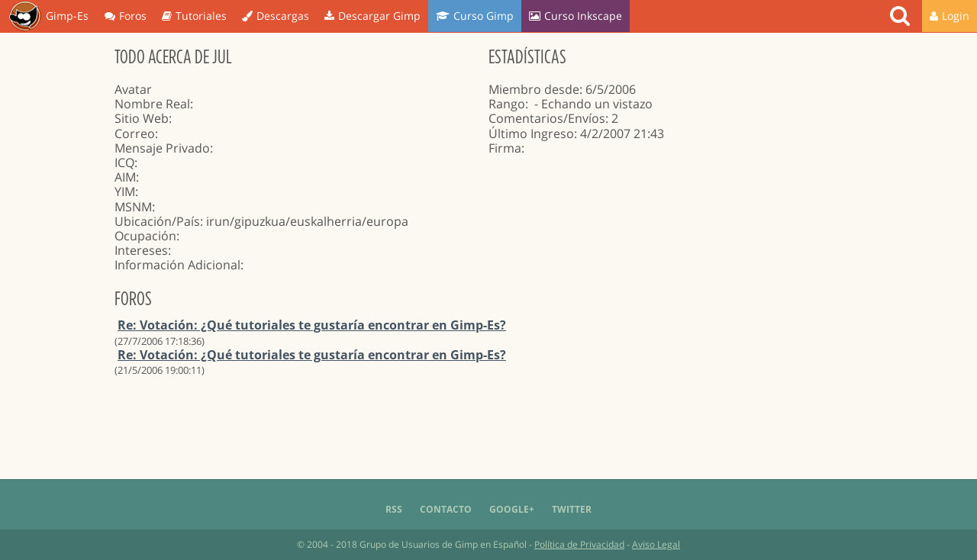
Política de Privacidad (579, 544)
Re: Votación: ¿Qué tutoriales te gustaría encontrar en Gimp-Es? (312, 325)
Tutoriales (194, 16)
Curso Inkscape (576, 16)
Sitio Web (142, 118)
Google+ (512, 509)
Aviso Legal (656, 544)
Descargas (276, 16)
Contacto (446, 509)
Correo (135, 134)
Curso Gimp (475, 16)
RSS (394, 509)
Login (950, 16)
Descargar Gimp (372, 16)
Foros (126, 16)
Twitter (572, 509)
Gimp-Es (48, 17)
